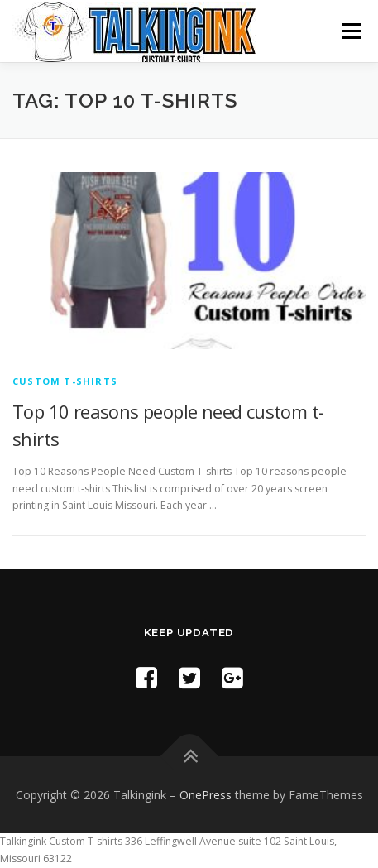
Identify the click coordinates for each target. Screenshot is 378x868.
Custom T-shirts (65, 381)
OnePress (206, 795)
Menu (350, 31)
